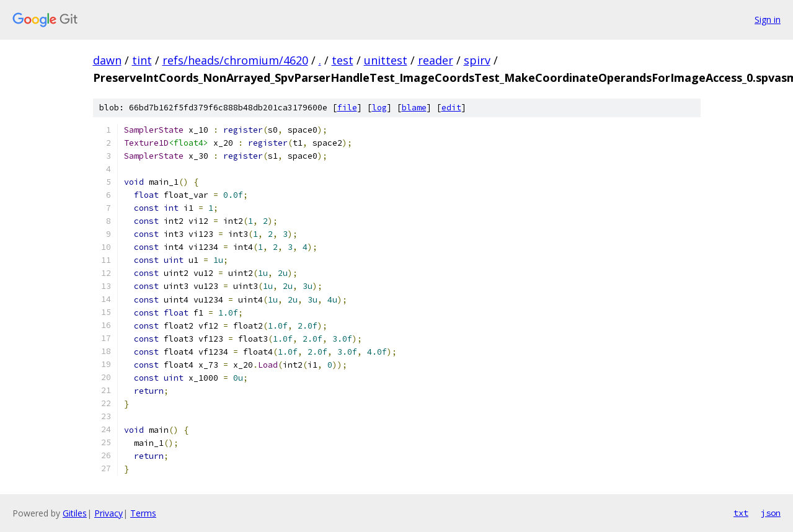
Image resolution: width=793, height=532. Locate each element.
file (347, 108)
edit (451, 108)
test (343, 60)
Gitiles (75, 513)
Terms (143, 513)
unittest (386, 60)
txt (741, 513)
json (771, 513)
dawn (107, 60)
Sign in (768, 20)
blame (414, 108)
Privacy (109, 513)
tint (142, 60)
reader (436, 60)
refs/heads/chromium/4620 (235, 60)
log (379, 108)
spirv (477, 60)
